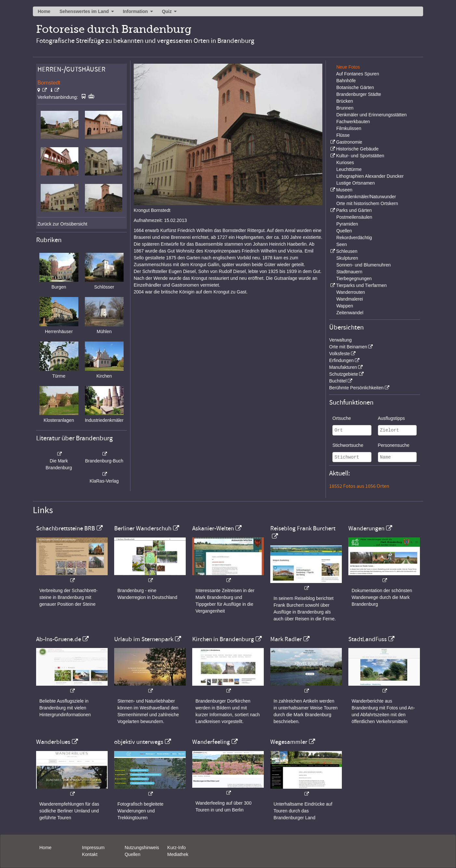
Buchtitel (338, 381)
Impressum (93, 848)
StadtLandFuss (368, 639)
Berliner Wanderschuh (143, 528)
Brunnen (345, 108)
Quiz (167, 11)
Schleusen (347, 251)
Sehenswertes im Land (84, 11)
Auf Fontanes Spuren (357, 74)
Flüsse (343, 135)
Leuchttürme (349, 169)
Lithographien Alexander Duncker (370, 176)
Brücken (345, 101)
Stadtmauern (349, 272)
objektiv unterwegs (139, 742)
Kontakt (90, 854)
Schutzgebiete (344, 374)
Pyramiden (347, 224)
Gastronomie (349, 142)
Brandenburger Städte (359, 94)
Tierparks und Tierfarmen (361, 285)
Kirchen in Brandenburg (223, 639)
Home (44, 11)
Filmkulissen (349, 128)
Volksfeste (340, 354)
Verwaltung (340, 340)
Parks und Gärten (354, 210)
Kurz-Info (176, 848)
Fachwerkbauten (353, 122)
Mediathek (178, 854)
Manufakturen (343, 367)
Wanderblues (53, 742)
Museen (344, 190)
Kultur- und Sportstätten (360, 156)
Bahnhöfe (346, 81)
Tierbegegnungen (354, 279)
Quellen (344, 231)
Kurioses (345, 162)
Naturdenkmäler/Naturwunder (366, 197)
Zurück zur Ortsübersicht (62, 224)
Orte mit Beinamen (348, 347)
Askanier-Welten (213, 528)
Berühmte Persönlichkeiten (356, 388)
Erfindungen (342, 360)
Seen (342, 244)
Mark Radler (286, 639)
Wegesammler (289, 742)
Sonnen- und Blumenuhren (363, 265)
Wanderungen (366, 528)
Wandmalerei (350, 299)
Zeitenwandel (350, 313)
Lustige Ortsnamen (355, 183)
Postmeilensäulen (354, 217)
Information (135, 11)
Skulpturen (347, 258)
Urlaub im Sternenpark (144, 639)
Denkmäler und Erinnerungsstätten (371, 115)
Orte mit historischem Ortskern (367, 203)
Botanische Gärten (355, 87)
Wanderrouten (351, 292)
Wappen (345, 306)
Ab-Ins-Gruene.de (59, 639)
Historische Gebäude (357, 149)
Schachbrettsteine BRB (66, 528)
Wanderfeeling (211, 742)
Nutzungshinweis (142, 848)
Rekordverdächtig (354, 238)
